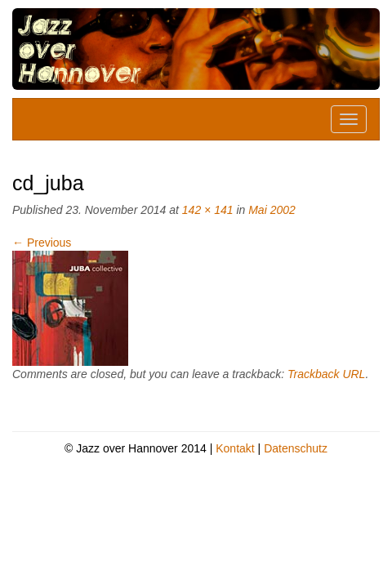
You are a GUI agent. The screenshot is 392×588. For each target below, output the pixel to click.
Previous (42, 243)
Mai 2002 (272, 210)
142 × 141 (208, 210)
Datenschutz (296, 448)
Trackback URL (326, 374)
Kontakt (235, 448)
